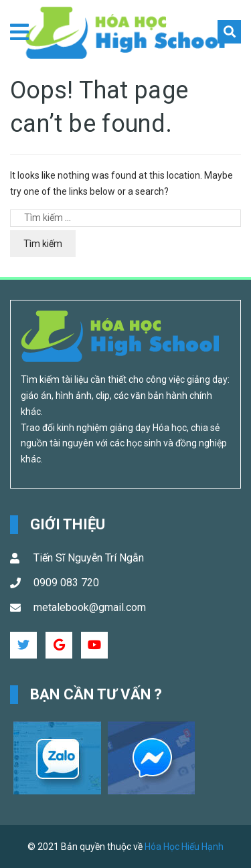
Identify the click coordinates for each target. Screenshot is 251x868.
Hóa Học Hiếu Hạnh (184, 847)
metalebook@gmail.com (90, 607)
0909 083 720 (66, 583)
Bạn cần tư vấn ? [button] (96, 694)
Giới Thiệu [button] (68, 524)
